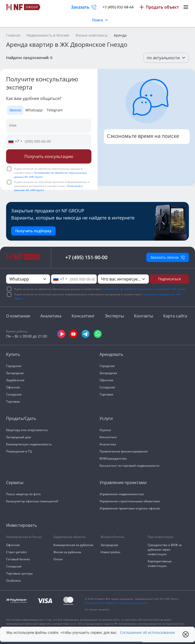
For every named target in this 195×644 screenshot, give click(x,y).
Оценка (105, 430)
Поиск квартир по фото (23, 494)
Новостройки (110, 552)
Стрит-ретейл (16, 552)
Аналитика (51, 316)
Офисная (13, 387)
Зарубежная (15, 380)
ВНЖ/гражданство (113, 458)
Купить (13, 354)
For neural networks (97, 609)
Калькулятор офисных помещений (32, 501)
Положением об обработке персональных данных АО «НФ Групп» (144, 289)
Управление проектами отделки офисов (130, 508)
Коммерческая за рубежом (73, 545)
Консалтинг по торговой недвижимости (129, 466)
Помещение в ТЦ (19, 451)
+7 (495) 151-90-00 (86, 257)
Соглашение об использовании (148, 633)
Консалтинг (83, 316)
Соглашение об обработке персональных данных (116, 603)
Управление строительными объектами (130, 501)
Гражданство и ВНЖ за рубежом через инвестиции (165, 550)
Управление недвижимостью (122, 494)
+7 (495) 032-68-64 (118, 7)
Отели (58, 559)
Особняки (13, 581)
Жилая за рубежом (67, 552)
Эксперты (114, 316)
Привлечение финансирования (124, 451)
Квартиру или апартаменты (27, 430)
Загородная (15, 373)
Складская (14, 394)
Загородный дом (19, 437)
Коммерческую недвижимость (29, 444)
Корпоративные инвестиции (160, 563)
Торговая (13, 401)
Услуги (106, 418)
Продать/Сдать (21, 418)
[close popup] (186, 634)
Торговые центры (19, 573)
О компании (18, 316)
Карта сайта (175, 316)
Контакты (144, 316)
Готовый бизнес (18, 559)
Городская (14, 366)
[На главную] (23, 7)
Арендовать (111, 354)
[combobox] (15, 141)
